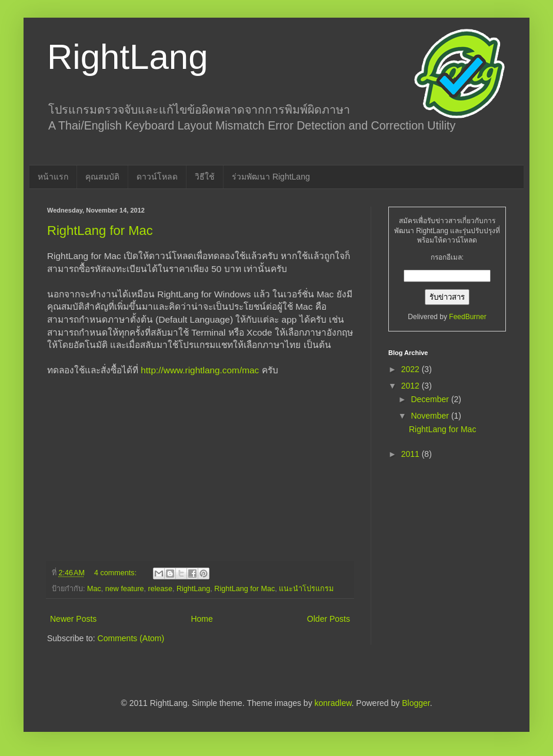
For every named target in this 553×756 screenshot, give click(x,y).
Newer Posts (73, 619)
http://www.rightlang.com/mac (200, 370)
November (431, 416)
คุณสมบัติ (102, 177)
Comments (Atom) (131, 638)
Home (201, 619)
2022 (412, 369)
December (431, 399)
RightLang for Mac (100, 231)
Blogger (416, 703)
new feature (125, 589)
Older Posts (329, 619)
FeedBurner (467, 317)
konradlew (333, 703)
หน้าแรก (53, 177)
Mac (94, 589)
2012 (412, 386)
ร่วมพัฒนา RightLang (271, 177)
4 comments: (116, 573)
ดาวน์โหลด (157, 177)
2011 (412, 454)
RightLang (128, 57)
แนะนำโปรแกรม (306, 589)
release (160, 589)
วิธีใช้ (205, 177)
